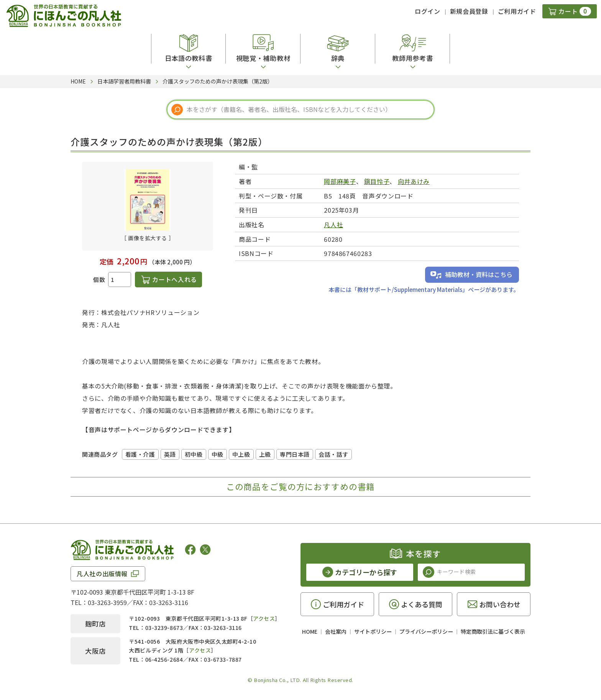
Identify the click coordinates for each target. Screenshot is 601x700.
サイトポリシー (373, 631)
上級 (265, 454)
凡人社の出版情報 (102, 574)
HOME (310, 631)
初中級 (194, 454)
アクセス (264, 618)
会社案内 (336, 631)
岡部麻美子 (340, 181)
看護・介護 (140, 454)
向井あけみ (414, 181)
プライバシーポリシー (426, 631)
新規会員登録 (469, 11)
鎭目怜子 (377, 181)
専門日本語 (295, 454)
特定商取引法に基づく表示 (493, 631)
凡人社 (333, 225)
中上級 (241, 454)
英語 (170, 454)
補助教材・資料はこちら (479, 274)
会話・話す (333, 454)
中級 (218, 454)
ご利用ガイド (517, 11)
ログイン (428, 11)
